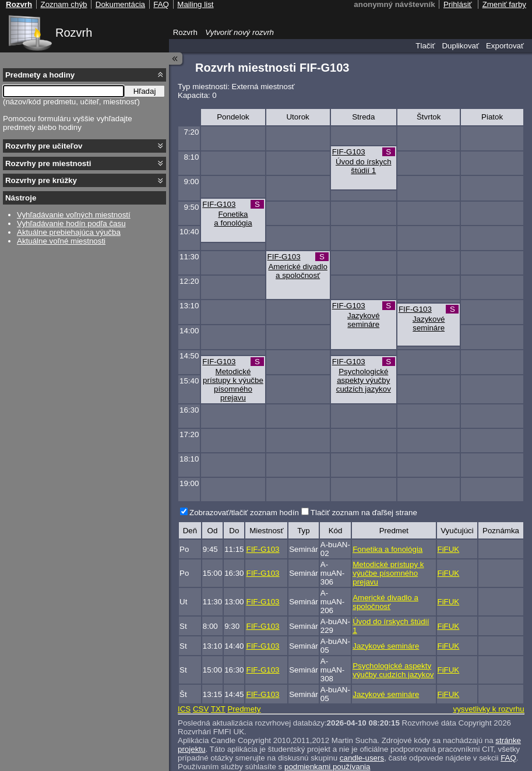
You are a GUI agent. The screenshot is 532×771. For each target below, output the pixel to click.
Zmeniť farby (504, 4)
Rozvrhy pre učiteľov (44, 146)
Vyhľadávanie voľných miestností (74, 215)
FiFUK (449, 549)
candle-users (362, 758)
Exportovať (505, 46)
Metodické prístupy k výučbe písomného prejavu (233, 385)
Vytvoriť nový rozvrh (239, 32)
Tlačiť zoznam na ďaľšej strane (364, 513)
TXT (218, 709)
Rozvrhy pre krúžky (41, 180)
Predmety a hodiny (40, 75)
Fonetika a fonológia (233, 219)
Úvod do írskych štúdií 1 (364, 166)
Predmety (244, 709)
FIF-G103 (349, 152)
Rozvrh (74, 33)
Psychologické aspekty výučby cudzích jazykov (364, 380)
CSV (201, 709)
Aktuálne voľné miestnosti (61, 241)
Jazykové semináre (364, 320)
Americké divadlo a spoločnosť (297, 271)
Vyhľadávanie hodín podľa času (71, 223)
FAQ (508, 758)
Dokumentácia (120, 4)
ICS (184, 709)
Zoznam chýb (64, 4)
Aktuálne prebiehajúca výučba (69, 232)
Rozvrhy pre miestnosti (48, 163)
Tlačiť (425, 46)
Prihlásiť (458, 4)
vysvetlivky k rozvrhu (488, 709)
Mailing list (195, 4)
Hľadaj (145, 91)
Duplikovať (460, 46)
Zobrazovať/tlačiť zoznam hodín (244, 513)
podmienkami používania (327, 767)
